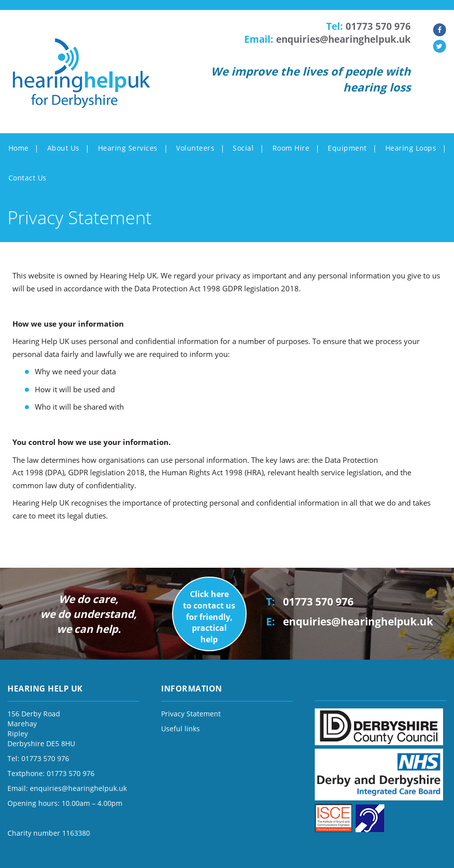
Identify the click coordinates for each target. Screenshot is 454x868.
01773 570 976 (378, 26)
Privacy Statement (191, 714)
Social (243, 148)
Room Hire (291, 148)
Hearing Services (128, 148)
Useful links (181, 729)
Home (19, 148)
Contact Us (28, 178)
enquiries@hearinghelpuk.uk (343, 39)
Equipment (347, 148)
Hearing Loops (411, 148)
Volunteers (195, 148)
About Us (63, 148)
